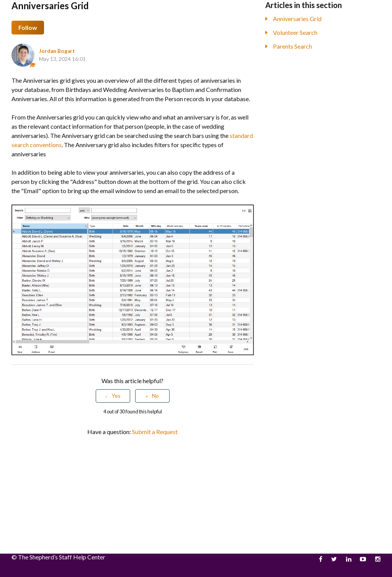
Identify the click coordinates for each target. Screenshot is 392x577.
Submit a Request (155, 432)
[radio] (113, 396)
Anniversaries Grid (297, 19)
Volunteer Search (295, 32)
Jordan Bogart (57, 51)
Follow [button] (28, 27)
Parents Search (292, 46)
